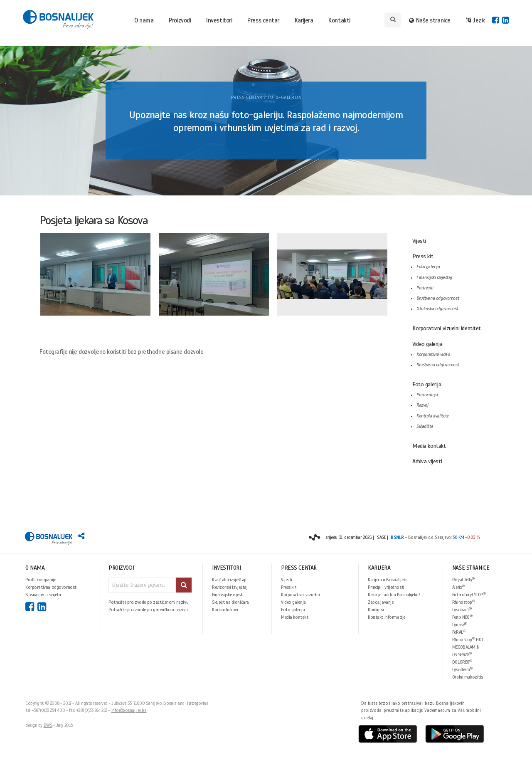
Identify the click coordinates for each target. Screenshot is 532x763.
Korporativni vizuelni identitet (447, 328)
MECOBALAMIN (466, 647)
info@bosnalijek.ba (129, 710)
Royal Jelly (463, 579)
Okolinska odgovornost (437, 309)
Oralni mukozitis (468, 677)
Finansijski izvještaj (434, 278)
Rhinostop (464, 602)
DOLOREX (462, 662)
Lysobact (462, 609)
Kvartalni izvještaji (229, 580)
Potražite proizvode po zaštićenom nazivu (148, 602)
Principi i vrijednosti (386, 587)
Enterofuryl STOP (469, 594)
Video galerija (427, 344)
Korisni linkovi (225, 610)
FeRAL (459, 632)
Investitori (219, 20)
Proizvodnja (427, 395)
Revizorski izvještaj (230, 587)
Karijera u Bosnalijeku (388, 580)
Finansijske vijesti (228, 595)
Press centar (263, 20)
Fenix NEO (462, 617)
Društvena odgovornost (438, 298)
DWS (48, 725)
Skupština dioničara (230, 602)
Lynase (460, 624)
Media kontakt (429, 446)
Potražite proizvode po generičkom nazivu (148, 610)
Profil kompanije (41, 580)
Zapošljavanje (381, 602)
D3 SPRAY (462, 654)
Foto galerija (428, 267)
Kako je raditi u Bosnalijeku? (394, 595)
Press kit (423, 256)
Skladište (425, 426)
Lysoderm (462, 669)
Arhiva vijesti (427, 461)
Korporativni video (433, 354)
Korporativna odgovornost (51, 587)
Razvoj (422, 405)
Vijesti (419, 241)
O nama (144, 20)
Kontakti (339, 20)
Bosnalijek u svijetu (43, 595)
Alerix (458, 587)
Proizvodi (180, 20)
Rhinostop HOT (468, 639)
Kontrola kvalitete (433, 416)
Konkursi (376, 610)
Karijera (304, 20)
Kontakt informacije (387, 617)
